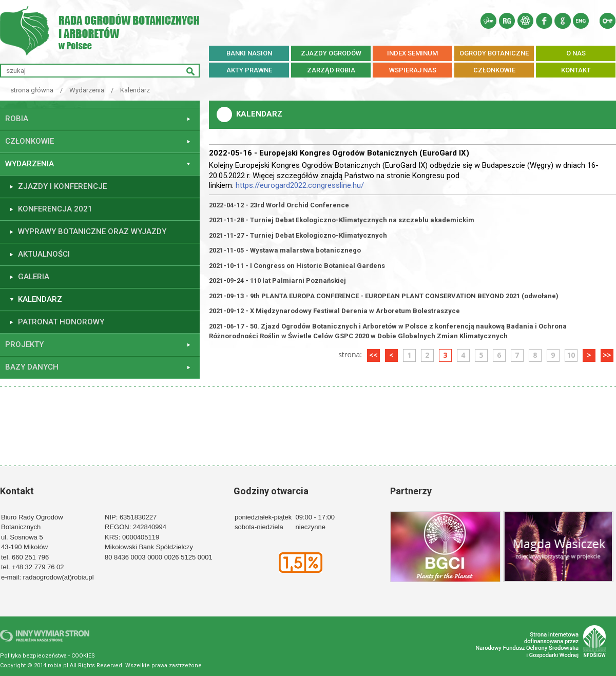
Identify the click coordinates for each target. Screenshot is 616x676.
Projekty (24, 344)
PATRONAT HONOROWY (61, 322)
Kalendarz (135, 90)
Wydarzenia (87, 90)
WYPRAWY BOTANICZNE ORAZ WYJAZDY (92, 231)
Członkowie (30, 141)
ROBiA (17, 119)
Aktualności (44, 254)
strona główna (32, 90)
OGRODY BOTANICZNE (494, 53)
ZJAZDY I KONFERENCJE (62, 186)
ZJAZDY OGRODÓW (331, 53)
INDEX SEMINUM (412, 53)
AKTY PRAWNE (249, 70)
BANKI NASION (249, 53)
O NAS (576, 53)
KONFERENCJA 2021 (55, 209)
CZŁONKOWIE (494, 70)
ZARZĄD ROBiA (331, 70)
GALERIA (34, 277)
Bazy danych (32, 367)
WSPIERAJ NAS (413, 70)
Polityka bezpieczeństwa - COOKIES (47, 656)
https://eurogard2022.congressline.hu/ (300, 185)
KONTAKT (576, 70)
